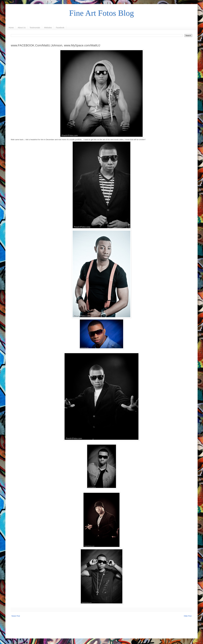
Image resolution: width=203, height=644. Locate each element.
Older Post (188, 616)
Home (11, 28)
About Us (22, 28)
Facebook (60, 28)
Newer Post (16, 616)
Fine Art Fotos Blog (101, 13)
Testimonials (35, 28)
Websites (48, 28)
